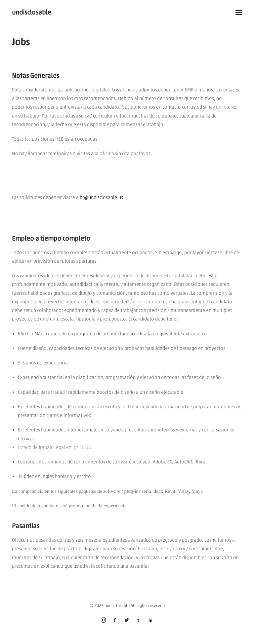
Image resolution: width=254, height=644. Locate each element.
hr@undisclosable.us (101, 197)
